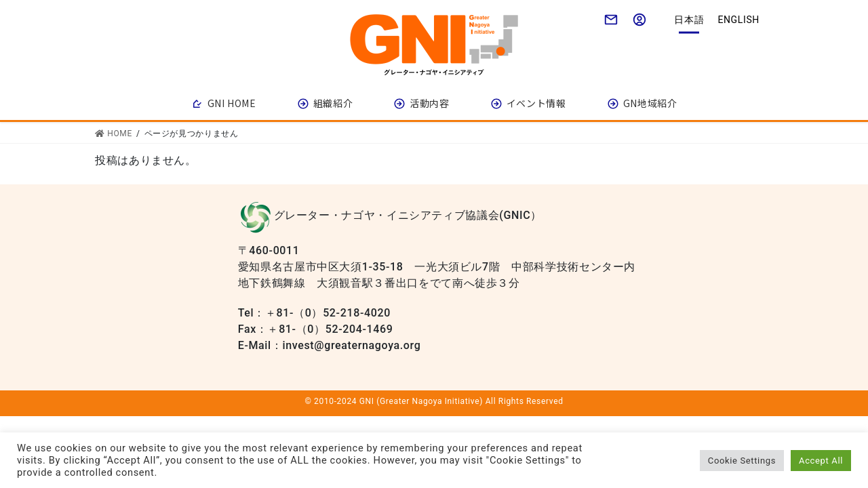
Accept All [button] (821, 461)
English (738, 20)
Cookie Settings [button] (742, 461)
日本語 (689, 20)
